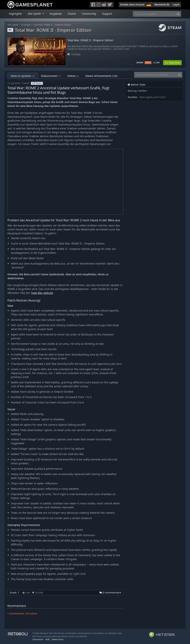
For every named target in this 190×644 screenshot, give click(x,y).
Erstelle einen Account (132, 5)
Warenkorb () (162, 5)
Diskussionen (51, 76)
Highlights (15, 14)
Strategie (26, 25)
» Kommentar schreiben (22, 613)
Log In (176, 5)
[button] (148, 4)
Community (89, 14)
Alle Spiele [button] (35, 14)
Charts (72, 14)
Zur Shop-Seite (172, 63)
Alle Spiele (13, 25)
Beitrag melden (137, 91)
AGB (47, 639)
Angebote (56, 14)
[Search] (178, 14)
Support (107, 14)
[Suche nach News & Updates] (155, 75)
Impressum (38, 639)
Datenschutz (58, 639)
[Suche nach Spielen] (154, 14)
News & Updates (23, 76)
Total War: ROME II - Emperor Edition (52, 25)
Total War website (42, 293)
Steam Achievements (101, 76)
